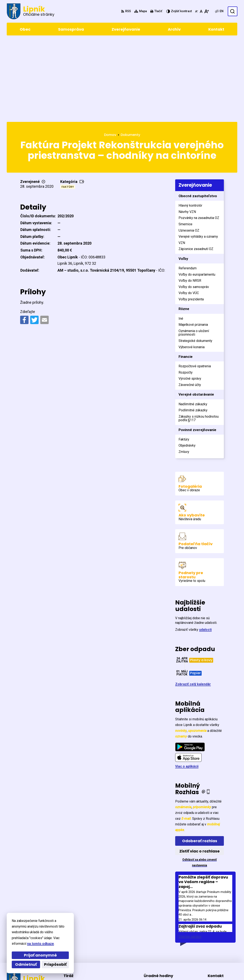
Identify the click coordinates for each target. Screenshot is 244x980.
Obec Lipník (119, 969)
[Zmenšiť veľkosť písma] (197, 11)
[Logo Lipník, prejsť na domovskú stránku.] (31, 11)
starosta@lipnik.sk (222, 949)
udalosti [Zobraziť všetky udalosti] (205, 550)
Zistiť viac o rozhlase (200, 771)
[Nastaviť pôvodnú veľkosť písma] (201, 11)
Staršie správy (190, 857)
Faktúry (68, 107)
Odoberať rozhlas (200, 761)
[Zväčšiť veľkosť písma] (207, 11)
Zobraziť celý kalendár (193, 604)
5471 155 (215, 939)
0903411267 (217, 944)
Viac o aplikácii (187, 687)
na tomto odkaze (40, 944)
